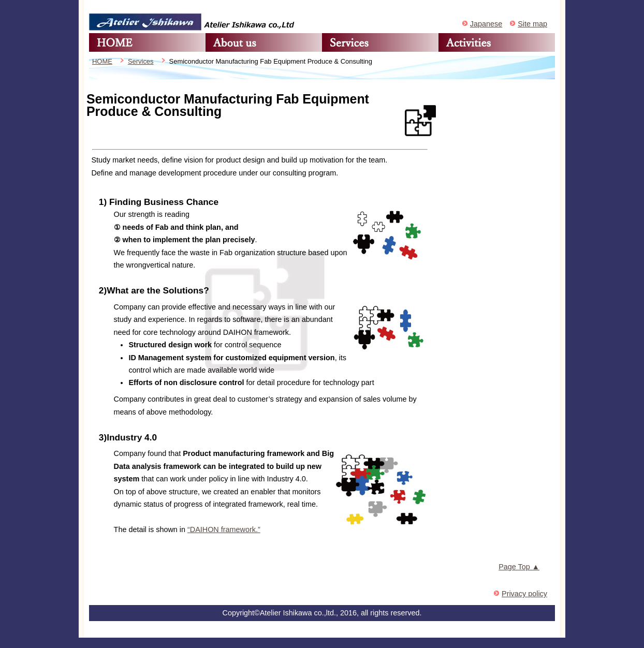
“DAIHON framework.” (224, 529)
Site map (532, 24)
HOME (147, 42)
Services (380, 42)
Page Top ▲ (519, 567)
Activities (497, 42)
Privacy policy (524, 594)
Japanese (486, 24)
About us (264, 42)
